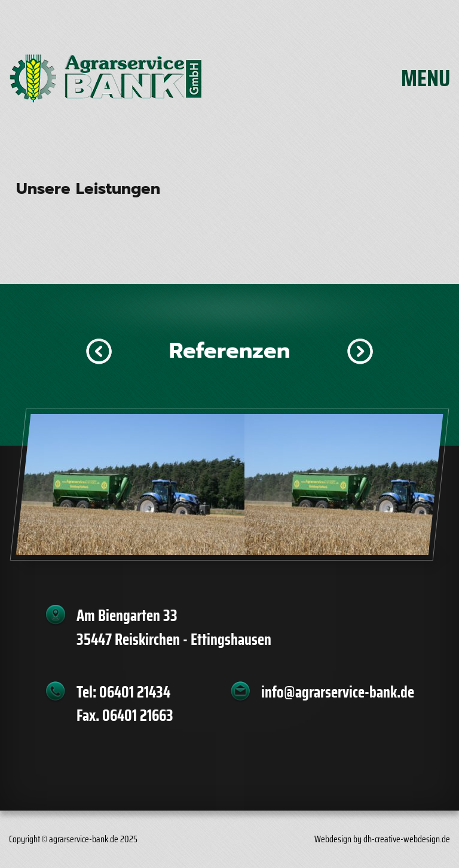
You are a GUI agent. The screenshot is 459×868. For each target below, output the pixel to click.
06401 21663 (138, 715)
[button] (99, 351)
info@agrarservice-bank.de (338, 692)
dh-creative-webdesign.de (407, 839)
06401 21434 (135, 692)
